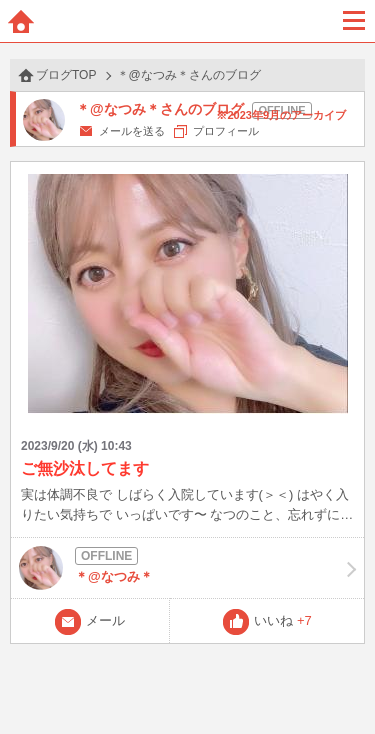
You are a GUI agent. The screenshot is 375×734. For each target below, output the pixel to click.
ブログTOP (66, 75)
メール (105, 620)
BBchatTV (188, 21)
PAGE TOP (339, 680)
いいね (283, 620)
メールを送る (132, 131)
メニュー (354, 21)
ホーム (21, 21)
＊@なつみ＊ (187, 568)
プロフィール (226, 131)
